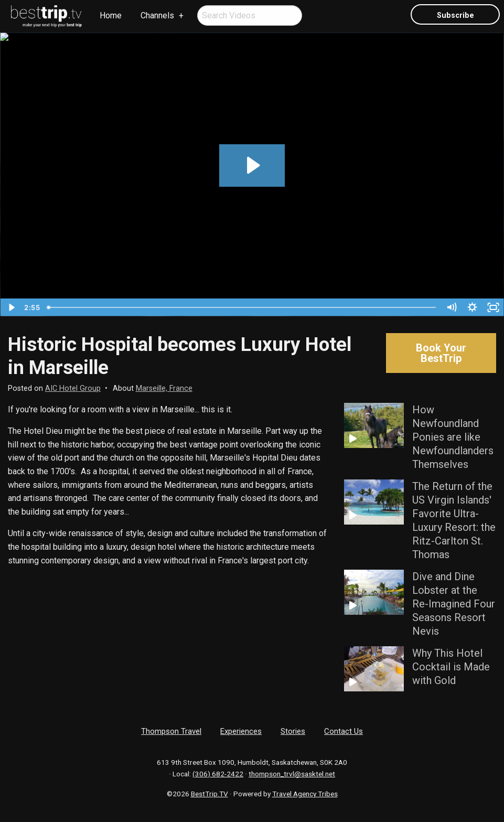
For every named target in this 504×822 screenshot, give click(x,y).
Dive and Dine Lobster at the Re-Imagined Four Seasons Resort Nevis (454, 604)
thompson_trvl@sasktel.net (292, 774)
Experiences (241, 731)
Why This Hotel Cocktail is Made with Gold (451, 667)
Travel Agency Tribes (305, 794)
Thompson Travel (171, 731)
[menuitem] (47, 16)
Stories (293, 731)
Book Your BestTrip (441, 353)
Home (111, 15)
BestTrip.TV (210, 794)
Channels (157, 15)
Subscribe (455, 15)
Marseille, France (164, 388)
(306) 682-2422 (218, 774)
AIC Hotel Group (73, 388)
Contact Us (344, 731)
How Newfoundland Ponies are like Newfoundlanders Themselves (453, 437)
